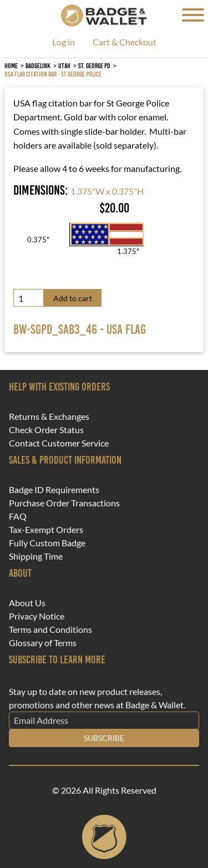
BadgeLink (38, 66)
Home (11, 66)
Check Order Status (46, 430)
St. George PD (94, 66)
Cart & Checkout (125, 42)
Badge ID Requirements (54, 490)
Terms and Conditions (50, 630)
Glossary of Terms (43, 643)
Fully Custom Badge (47, 543)
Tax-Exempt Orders (46, 530)
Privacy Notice (37, 616)
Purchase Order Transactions (64, 503)
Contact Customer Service (59, 443)
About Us (27, 603)
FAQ (18, 516)
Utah (64, 66)
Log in (64, 42)
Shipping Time (36, 556)
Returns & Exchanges (49, 417)
